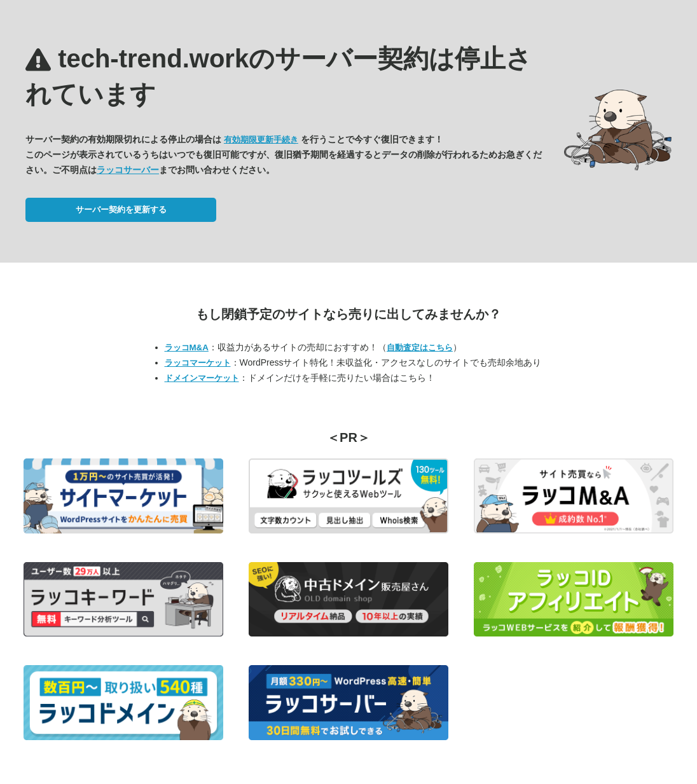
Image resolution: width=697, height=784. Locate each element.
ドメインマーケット (202, 378)
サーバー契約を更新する (121, 210)
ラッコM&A (187, 347)
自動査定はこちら (420, 347)
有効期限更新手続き (261, 140)
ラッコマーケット (198, 363)
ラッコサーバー (128, 170)
